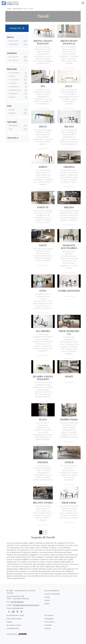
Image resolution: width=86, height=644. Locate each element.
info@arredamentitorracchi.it (26, 605)
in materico (14, 87)
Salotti (10, 622)
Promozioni (49, 622)
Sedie (47, 604)
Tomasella (13, 44)
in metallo (13, 94)
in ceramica (14, 73)
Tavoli (31, 9)
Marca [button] (10, 37)
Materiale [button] (12, 69)
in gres (12, 76)
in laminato (14, 80)
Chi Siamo (49, 615)
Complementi (13, 628)
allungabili (13, 126)
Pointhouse (14, 41)
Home (9, 9)
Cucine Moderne (52, 591)
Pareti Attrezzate (14, 619)
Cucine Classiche (52, 594)
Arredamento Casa (20, 9)
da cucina (13, 57)
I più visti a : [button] (13, 138)
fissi (11, 129)
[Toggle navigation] (83, 3)
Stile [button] (9, 106)
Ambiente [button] (12, 53)
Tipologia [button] (12, 122)
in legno (13, 83)
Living (47, 597)
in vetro (12, 97)
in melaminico (15, 90)
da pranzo (13, 60)
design (12, 110)
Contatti (48, 625)
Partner (48, 628)
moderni (12, 113)
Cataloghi (49, 619)
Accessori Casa (14, 625)
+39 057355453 (17, 602)
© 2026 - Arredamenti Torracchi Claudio (21, 592)
